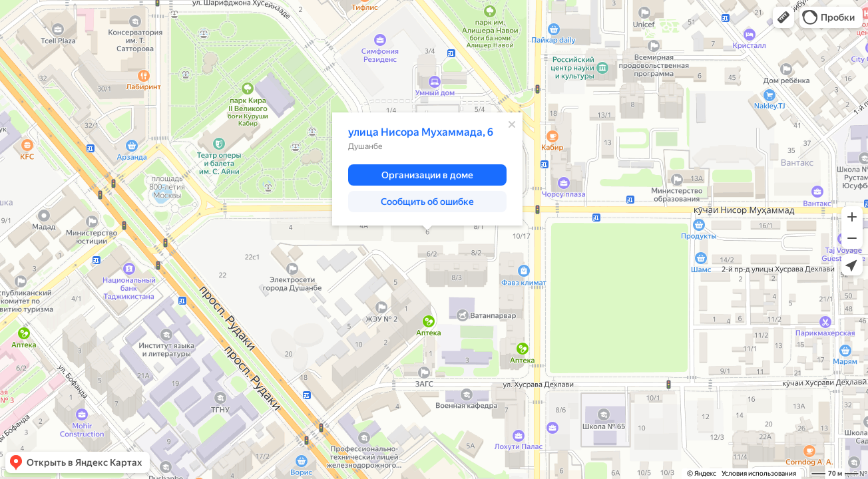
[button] (783, 17)
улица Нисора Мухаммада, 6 (421, 132)
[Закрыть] (512, 124)
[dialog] (427, 169)
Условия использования (759, 473)
